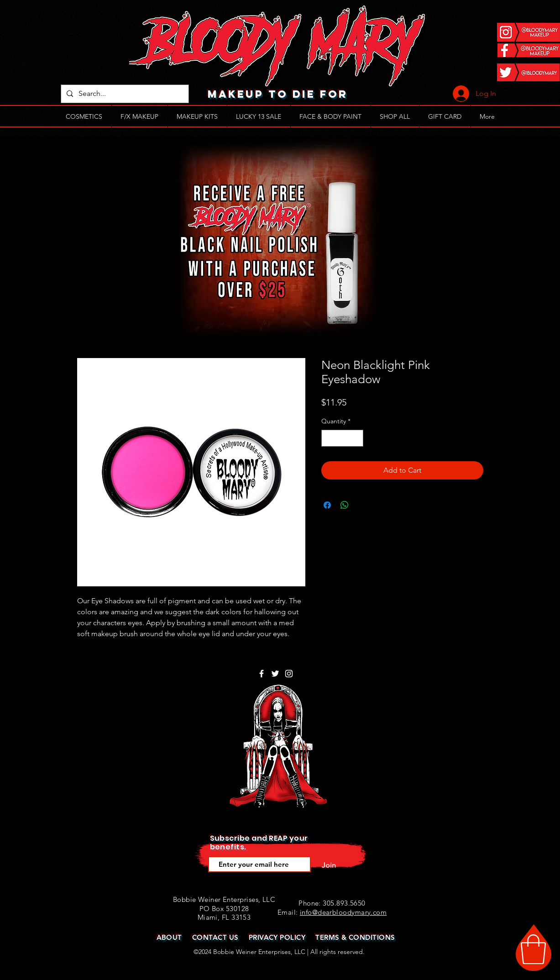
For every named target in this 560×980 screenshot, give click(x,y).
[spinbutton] (342, 438)
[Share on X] (362, 505)
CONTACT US (215, 937)
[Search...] (124, 94)
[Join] (329, 865)
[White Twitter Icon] (275, 674)
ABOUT (169, 937)
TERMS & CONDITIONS (355, 937)
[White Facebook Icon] (262, 674)
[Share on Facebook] (327, 505)
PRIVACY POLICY (277, 937)
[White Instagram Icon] (289, 674)
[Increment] (356, 438)
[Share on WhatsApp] (345, 505)
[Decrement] (328, 438)
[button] (533, 949)
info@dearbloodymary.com (343, 912)
